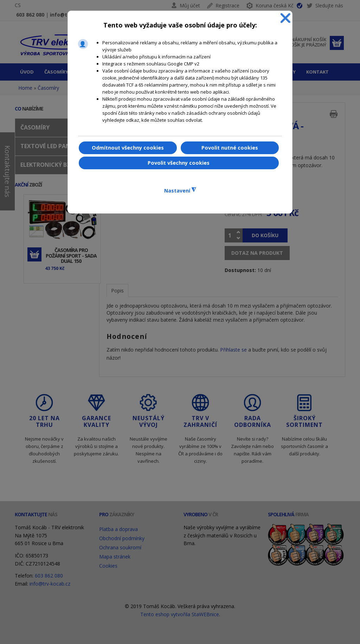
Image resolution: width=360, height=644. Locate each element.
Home (25, 88)
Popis (117, 291)
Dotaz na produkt (257, 253)
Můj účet (190, 5)
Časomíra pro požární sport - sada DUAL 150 (71, 255)
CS (18, 5)
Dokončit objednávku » (337, 43)
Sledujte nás (325, 7)
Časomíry (48, 88)
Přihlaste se (233, 350)
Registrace (227, 5)
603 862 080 (30, 15)
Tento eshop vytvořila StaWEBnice (180, 614)
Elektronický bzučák (53, 165)
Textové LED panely (50, 146)
